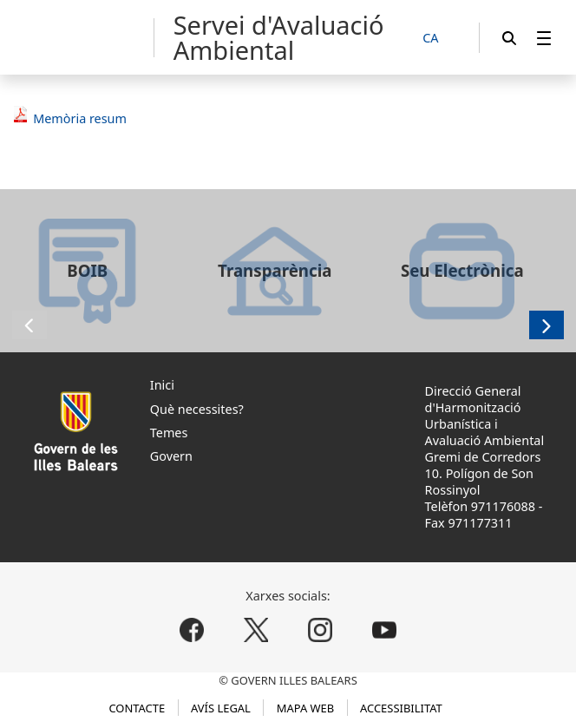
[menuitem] (544, 38)
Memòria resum (80, 118)
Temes (169, 433)
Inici (162, 385)
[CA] (440, 39)
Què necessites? (197, 409)
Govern (171, 456)
